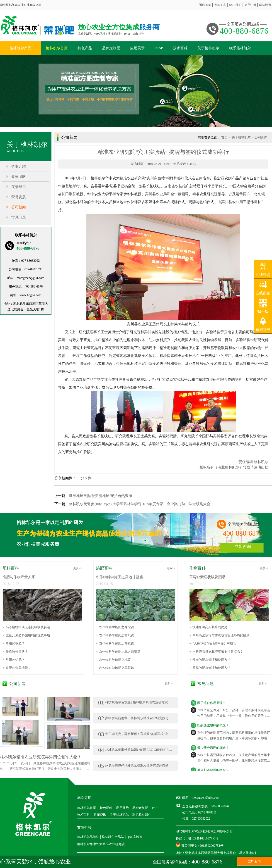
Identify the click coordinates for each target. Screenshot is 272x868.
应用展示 (137, 48)
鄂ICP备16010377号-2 (203, 838)
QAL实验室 (135, 837)
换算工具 (220, 5)
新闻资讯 (100, 815)
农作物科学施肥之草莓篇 (117, 668)
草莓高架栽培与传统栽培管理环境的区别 (221, 635)
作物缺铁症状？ (17, 652)
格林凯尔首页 (57, 48)
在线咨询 (263, 275)
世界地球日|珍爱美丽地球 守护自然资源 (101, 496)
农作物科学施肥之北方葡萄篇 (120, 652)
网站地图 (265, 5)
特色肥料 (106, 808)
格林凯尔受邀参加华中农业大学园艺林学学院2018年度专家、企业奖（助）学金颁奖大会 (140, 504)
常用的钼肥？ (15, 660)
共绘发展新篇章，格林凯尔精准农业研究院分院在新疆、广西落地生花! (151, 718)
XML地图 (235, 5)
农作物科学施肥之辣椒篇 (117, 627)
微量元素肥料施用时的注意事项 (28, 635)
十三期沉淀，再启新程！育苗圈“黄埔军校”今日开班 (138, 734)
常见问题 (19, 217)
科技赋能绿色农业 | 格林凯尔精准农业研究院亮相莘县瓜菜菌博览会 (149, 702)
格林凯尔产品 (20, 48)
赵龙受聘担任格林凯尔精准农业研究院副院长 (133, 766)
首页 (224, 137)
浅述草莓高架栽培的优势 (210, 627)
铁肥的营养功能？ (18, 668)
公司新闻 (19, 207)
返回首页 (205, 5)
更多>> (78, 568)
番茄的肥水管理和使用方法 (211, 668)
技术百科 (180, 48)
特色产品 (85, 48)
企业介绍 (19, 166)
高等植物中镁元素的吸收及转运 (28, 627)
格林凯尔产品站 (113, 837)
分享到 (86, 478)
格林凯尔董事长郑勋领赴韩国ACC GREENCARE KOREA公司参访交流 (151, 750)
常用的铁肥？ (15, 643)
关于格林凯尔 (208, 48)
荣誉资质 (19, 197)
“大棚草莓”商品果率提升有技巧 (214, 643)
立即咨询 (243, 547)
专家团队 (19, 177)
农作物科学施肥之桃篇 (115, 660)
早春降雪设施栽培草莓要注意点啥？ (218, 652)
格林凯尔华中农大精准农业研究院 (101, 844)
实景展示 (19, 187)
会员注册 (250, 5)
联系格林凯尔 (240, 48)
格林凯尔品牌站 (88, 837)
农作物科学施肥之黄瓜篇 (117, 635)
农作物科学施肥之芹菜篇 (117, 643)
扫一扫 (263, 311)
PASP (159, 48)
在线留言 (263, 293)
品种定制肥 (111, 48)
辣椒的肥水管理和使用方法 (211, 660)
